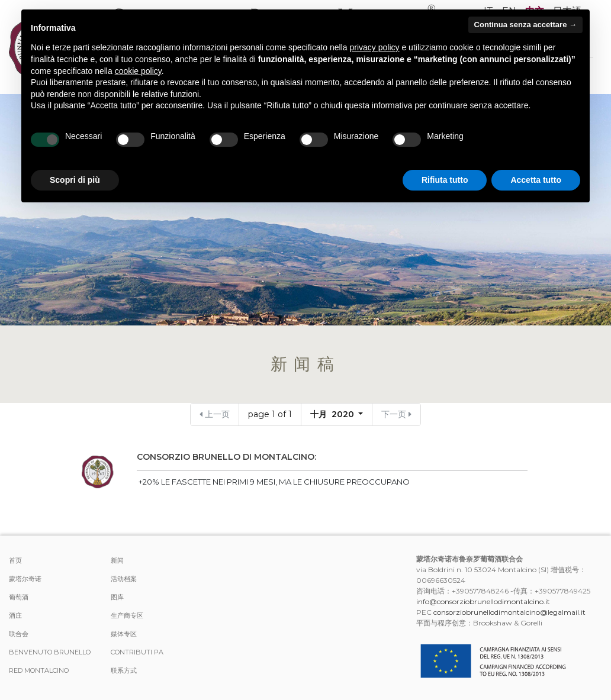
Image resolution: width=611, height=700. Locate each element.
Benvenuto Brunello (50, 652)
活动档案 (124, 579)
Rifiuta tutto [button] (445, 180)
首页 (15, 560)
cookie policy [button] (138, 71)
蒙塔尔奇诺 (25, 579)
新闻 (117, 560)
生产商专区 (127, 615)
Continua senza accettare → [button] (525, 25)
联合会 (19, 634)
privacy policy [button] (375, 47)
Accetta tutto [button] (536, 180)
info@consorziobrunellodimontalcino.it (483, 601)
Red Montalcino (39, 670)
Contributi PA (137, 652)
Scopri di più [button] (75, 180)
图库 (117, 597)
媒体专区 (124, 634)
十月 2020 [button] (333, 414)
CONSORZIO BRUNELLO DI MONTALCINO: (226, 457)
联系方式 (124, 670)
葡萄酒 (19, 597)
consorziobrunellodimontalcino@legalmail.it (509, 612)
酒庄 (15, 615)
